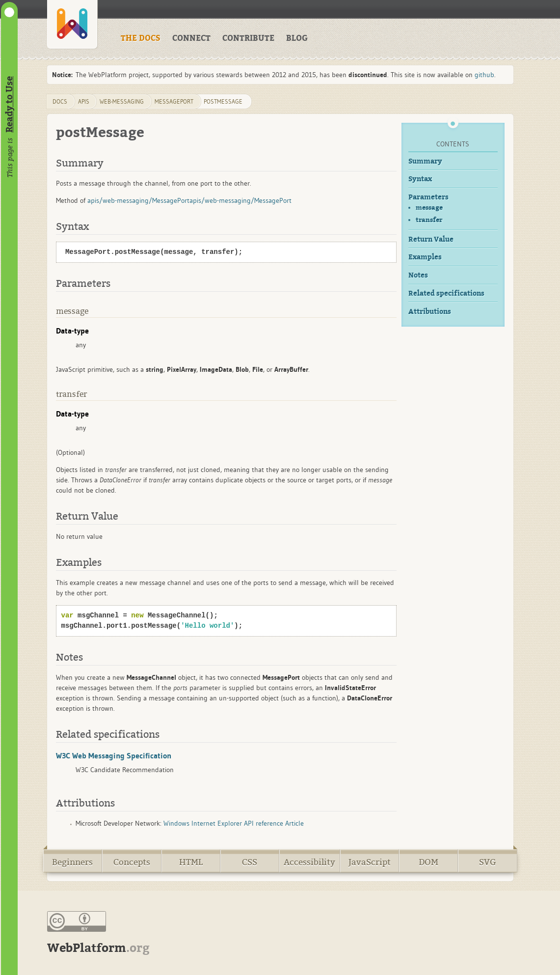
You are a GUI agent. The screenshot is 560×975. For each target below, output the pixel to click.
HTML (191, 862)
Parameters (428, 197)
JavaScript (370, 862)
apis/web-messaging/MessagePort (138, 200)
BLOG (297, 38)
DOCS (60, 101)
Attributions (430, 312)
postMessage (223, 101)
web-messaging (122, 101)
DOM (428, 862)
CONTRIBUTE (248, 38)
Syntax (420, 179)
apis (84, 101)
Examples (425, 257)
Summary (425, 161)
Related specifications (446, 293)
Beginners (72, 862)
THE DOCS (141, 38)
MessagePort (174, 101)
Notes (418, 275)
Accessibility (309, 862)
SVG (488, 862)
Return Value (431, 239)
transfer (429, 220)
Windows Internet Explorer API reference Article (234, 823)
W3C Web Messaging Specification (114, 755)
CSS (250, 862)
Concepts (132, 862)
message (429, 208)
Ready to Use (9, 104)
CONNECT (191, 38)
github (484, 75)
